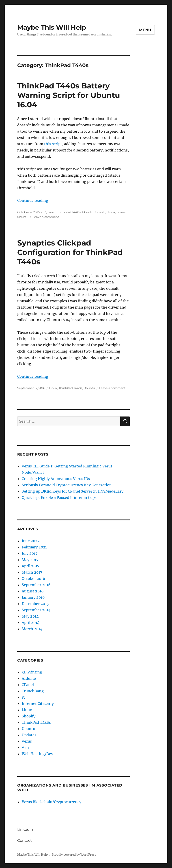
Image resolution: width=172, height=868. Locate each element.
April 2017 (30, 566)
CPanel (28, 685)
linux (112, 212)
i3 (45, 212)
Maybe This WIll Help (52, 27)
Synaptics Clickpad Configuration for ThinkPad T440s (70, 252)
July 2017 (30, 553)
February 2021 (34, 547)
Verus (27, 741)
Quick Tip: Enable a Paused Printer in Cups (59, 498)
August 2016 (33, 591)
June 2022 (31, 541)
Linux (52, 212)
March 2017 (32, 572)
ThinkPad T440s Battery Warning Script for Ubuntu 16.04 (69, 95)
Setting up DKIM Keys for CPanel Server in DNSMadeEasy (73, 491)
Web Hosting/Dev (37, 754)
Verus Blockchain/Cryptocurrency (52, 802)
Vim (25, 747)
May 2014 (30, 616)
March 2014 (32, 629)
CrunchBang (33, 691)
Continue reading (33, 200)
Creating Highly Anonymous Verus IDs (56, 479)
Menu (145, 30)
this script (53, 144)
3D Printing (32, 672)
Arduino (29, 678)
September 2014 (36, 610)
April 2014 (31, 623)
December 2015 (35, 604)
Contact (25, 841)
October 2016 (33, 579)
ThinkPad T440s (69, 212)
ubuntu (23, 217)
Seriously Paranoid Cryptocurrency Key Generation (67, 485)
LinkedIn (25, 830)
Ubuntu (88, 212)
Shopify (29, 716)
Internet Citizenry (38, 704)
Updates (29, 735)
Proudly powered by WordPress (74, 855)
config (102, 212)
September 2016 (36, 585)
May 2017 (30, 560)
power (121, 212)
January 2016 (33, 597)
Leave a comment (46, 217)
